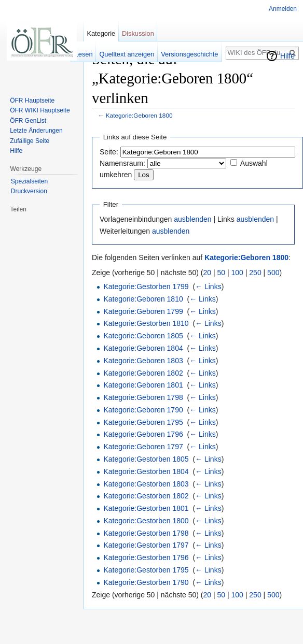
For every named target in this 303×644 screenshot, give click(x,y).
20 (208, 273)
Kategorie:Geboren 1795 (143, 422)
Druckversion (29, 191)
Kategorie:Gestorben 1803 (146, 484)
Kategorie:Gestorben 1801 (146, 508)
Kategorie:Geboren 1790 (143, 410)
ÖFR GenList (28, 121)
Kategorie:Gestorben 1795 (146, 570)
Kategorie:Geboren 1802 (143, 373)
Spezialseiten (29, 181)
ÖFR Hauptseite (32, 101)
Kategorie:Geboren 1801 (143, 385)
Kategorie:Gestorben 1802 (146, 496)
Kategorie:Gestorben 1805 (146, 459)
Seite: (109, 152)
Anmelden (283, 9)
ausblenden (192, 219)
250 (255, 273)
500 (273, 273)
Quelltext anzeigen (127, 54)
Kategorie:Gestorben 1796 (146, 557)
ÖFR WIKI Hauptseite (40, 110)
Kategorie (101, 33)
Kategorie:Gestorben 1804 (146, 471)
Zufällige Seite (30, 141)
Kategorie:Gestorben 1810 (146, 323)
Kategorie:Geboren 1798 (143, 397)
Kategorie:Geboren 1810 (143, 299)
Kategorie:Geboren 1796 (143, 434)
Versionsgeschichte (189, 54)
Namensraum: (122, 163)
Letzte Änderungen (36, 131)
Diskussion (138, 33)
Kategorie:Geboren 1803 (143, 361)
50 (222, 273)
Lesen (84, 54)
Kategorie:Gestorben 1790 (146, 582)
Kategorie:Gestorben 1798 (146, 533)
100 (237, 273)
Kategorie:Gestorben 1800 (146, 521)
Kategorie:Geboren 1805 (143, 336)
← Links (208, 287)
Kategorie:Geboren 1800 (139, 115)
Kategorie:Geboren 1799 (143, 311)
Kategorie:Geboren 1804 (143, 348)
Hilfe (287, 56)
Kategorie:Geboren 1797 (143, 447)
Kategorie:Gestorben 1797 (146, 545)
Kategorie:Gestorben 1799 (146, 287)
